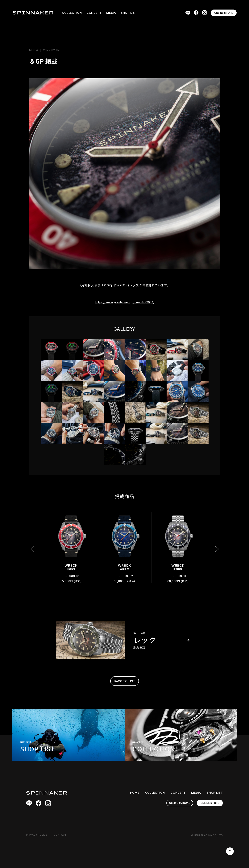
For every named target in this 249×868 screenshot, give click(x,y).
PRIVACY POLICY (37, 835)
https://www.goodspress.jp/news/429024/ (125, 302)
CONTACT (60, 835)
